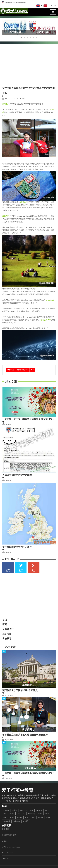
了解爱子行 (8, 629)
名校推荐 (7, 639)
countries (24, 810)
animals (6, 810)
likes (5, 814)
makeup (40, 817)
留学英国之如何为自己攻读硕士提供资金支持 (25, 735)
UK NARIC (5, 859)
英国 (32, 370)
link (18, 814)
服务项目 (7, 634)
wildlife (26, 821)
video (5, 817)
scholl (47, 814)
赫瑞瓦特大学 (46, 320)
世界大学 (11, 370)
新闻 (5, 624)
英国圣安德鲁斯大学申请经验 (17, 475)
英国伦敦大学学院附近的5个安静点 (20, 690)
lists (33, 817)
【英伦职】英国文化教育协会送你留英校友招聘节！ (28, 419)
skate (40, 814)
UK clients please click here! (16, 3)
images (20, 817)
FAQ (53, 5)
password (6, 821)
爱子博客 (5, 829)
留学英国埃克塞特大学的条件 (17, 547)
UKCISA (5, 841)
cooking (14, 810)
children (39, 810)
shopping (32, 814)
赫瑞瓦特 (6, 104)
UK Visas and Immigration (11, 847)
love (27, 817)
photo (12, 814)
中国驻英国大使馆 (9, 835)
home (47, 810)
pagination (16, 821)
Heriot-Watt (50, 300)
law (24, 814)
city (31, 810)
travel (12, 817)
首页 (5, 620)
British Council (7, 853)
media (48, 817)
